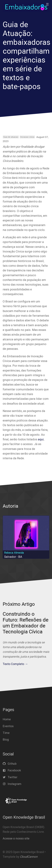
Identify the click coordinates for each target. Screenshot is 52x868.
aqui (41, 439)
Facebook (12, 770)
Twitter (10, 777)
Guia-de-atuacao (11, 137)
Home (7, 719)
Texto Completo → (15, 664)
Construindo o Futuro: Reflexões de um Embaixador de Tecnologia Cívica (26, 623)
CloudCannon (29, 857)
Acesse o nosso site (16, 838)
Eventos (8, 726)
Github (10, 764)
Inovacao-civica (27, 137)
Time (6, 733)
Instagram (12, 784)
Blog (6, 740)
